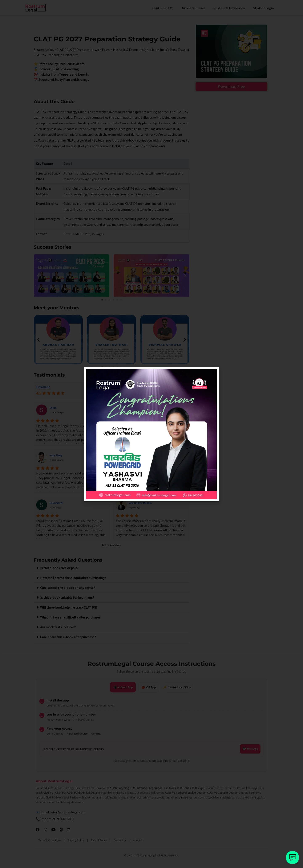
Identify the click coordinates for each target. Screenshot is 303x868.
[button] (213, 373)
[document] (151, 434)
